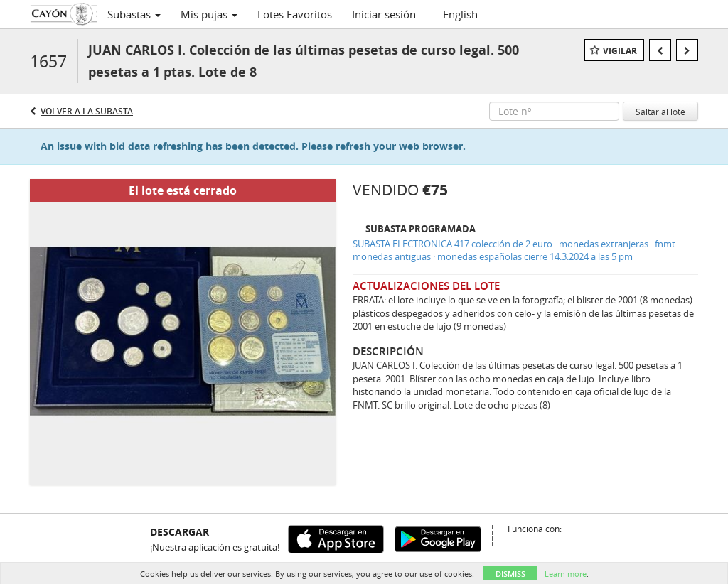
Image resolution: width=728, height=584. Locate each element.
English (460, 14)
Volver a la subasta (87, 111)
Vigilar (620, 51)
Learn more (566, 574)
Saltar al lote (660, 112)
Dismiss (510, 574)
